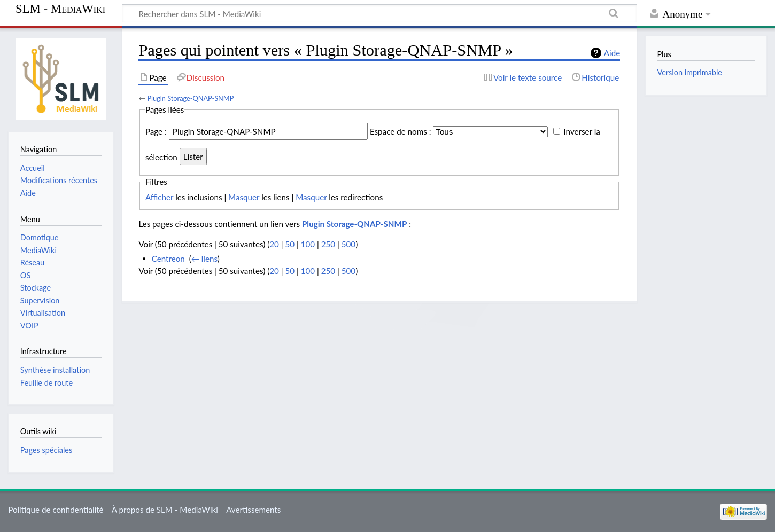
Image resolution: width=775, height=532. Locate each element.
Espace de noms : (401, 131)
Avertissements (253, 510)
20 (274, 244)
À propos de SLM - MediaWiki (165, 510)
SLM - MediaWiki (60, 9)
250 (328, 244)
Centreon (168, 259)
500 (348, 244)
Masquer (244, 197)
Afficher (159, 197)
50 (290, 244)
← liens (204, 259)
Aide (612, 53)
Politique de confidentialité (56, 510)
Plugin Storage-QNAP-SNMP (190, 98)
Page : (156, 131)
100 (308, 244)
